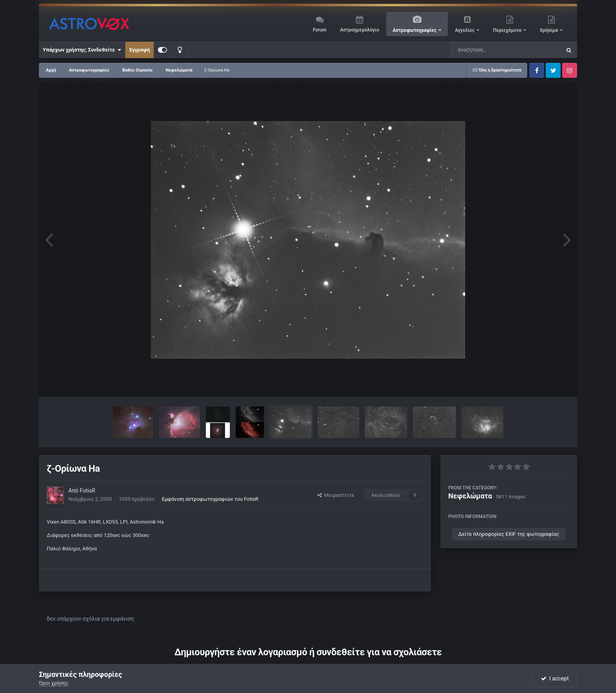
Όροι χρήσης (54, 683)
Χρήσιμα (549, 30)
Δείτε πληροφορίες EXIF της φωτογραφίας (509, 534)
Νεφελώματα (470, 496)
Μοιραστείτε (336, 495)
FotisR (87, 491)
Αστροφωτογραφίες (415, 30)
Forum (320, 30)
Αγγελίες (465, 30)
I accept (555, 678)
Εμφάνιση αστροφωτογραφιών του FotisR (210, 499)
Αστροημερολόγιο (359, 30)
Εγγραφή (139, 50)
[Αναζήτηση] (490, 50)
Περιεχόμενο (508, 30)
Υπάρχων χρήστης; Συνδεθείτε (82, 50)
